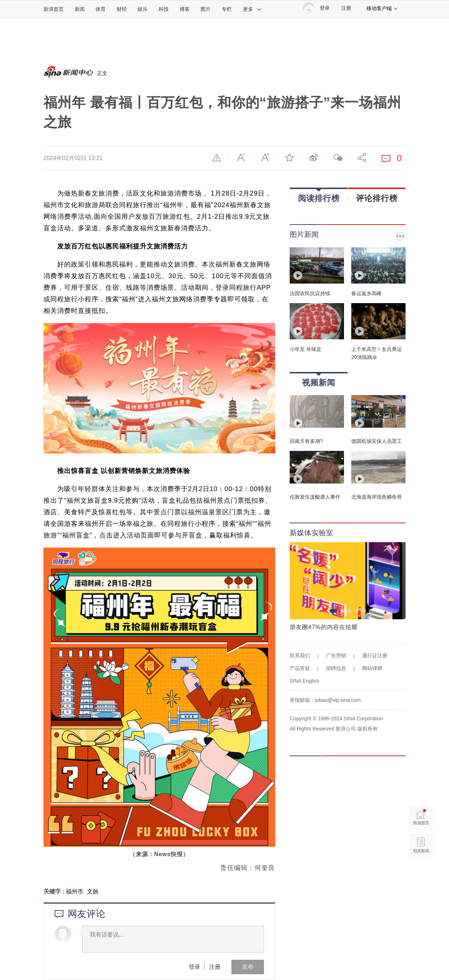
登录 (194, 967)
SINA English (305, 681)
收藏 (289, 158)
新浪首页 (54, 9)
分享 (362, 158)
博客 (185, 9)
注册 (346, 8)
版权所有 (368, 729)
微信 (338, 158)
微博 (314, 158)
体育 (101, 9)
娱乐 (143, 9)
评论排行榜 (377, 198)
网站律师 (372, 668)
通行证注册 (375, 656)
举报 (217, 158)
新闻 (80, 9)
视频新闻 (319, 380)
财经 (122, 9)
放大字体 (265, 158)
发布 (248, 967)
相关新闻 (421, 845)
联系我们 (300, 656)
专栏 (227, 9)
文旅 (93, 891)
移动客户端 (382, 8)
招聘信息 (336, 668)
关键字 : (55, 891)
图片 (206, 9)
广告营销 (336, 656)
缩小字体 (241, 158)
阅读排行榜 (319, 196)
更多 (252, 9)
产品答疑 (300, 668)
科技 (164, 9)
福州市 (75, 891)
